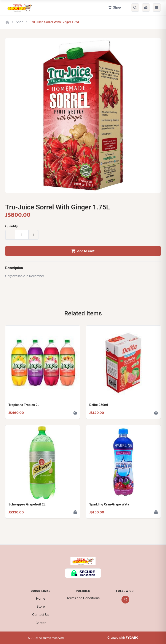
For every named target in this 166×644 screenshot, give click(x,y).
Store (41, 606)
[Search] (135, 8)
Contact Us (41, 615)
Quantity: (12, 226)
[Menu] (157, 8)
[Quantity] (22, 235)
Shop (20, 22)
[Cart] (146, 8)
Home (41, 598)
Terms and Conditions (83, 598)
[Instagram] (125, 600)
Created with (123, 638)
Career (41, 623)
